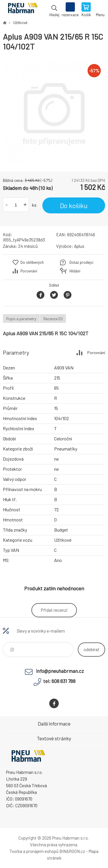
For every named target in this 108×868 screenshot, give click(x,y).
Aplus (79, 246)
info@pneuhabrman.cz (60, 671)
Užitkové (20, 23)
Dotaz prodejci (81, 262)
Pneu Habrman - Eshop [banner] (23, 10)
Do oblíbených (32, 262)
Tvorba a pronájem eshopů (34, 851)
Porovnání (29, 271)
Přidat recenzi (54, 610)
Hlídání (75, 271)
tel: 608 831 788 (59, 681)
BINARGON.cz (72, 851)
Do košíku (74, 206)
